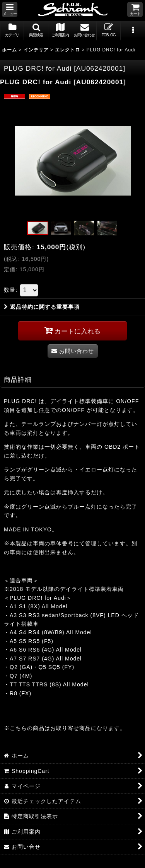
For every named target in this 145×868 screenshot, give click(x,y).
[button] (10, 9)
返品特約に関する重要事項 (42, 307)
